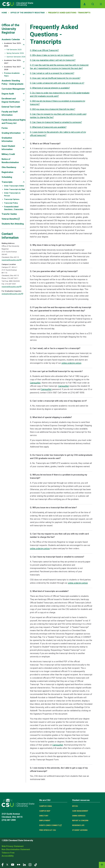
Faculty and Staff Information (10, 113)
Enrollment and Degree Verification (11, 100)
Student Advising (80, 830)
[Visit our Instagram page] (30, 864)
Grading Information (11, 133)
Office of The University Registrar (28, 13)
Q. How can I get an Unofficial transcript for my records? (55, 78)
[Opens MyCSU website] (85, 4)
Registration (7, 172)
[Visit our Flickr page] (19, 864)
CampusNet (35, 383)
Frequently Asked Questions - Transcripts (14, 208)
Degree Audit (8, 94)
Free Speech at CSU (48, 830)
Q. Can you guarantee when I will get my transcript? (53, 60)
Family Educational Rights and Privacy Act (14, 121)
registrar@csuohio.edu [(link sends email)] (11, 260)
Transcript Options (12, 199)
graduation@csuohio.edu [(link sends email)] (12, 294)
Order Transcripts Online (14, 186)
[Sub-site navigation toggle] (24, 39)
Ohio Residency (9, 167)
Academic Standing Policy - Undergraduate (12, 82)
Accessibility (8, 856)
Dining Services (79, 816)
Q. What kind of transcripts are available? (48, 127)
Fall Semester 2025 (14, 50)
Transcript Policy (11, 203)
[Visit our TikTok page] (36, 864)
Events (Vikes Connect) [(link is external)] (50, 825)
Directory (44, 816)
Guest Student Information (8, 148)
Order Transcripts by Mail (14, 189)
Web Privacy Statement (13, 846)
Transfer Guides (9, 214)
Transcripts (7, 182)
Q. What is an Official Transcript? (44, 50)
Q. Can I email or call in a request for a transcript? (52, 73)
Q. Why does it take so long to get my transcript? (52, 55)
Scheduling (7, 177)
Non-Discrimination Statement (16, 849)
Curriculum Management (13, 89)
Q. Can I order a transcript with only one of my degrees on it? (57, 83)
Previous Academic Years (12, 74)
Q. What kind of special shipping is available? (50, 88)
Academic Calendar (11, 39)
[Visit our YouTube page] (13, 864)
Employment (45, 821)
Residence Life (78, 825)
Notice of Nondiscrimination (10, 161)
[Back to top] (102, 865)
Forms (5, 128)
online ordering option (71, 363)
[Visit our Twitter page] (7, 864)
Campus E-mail (46, 806)
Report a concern (80, 821)
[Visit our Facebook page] (3, 864)
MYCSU (75, 806)
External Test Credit (11, 107)
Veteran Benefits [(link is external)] (11, 219)
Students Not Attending (13, 224)
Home (4, 13)
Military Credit (8, 154)
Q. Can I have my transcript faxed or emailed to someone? (56, 122)
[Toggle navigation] (101, 4)
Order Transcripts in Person (12, 194)
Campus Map (45, 811)
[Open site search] (93, 4)
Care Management (80, 811)
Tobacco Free (8, 853)
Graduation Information (7, 139)
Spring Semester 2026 (15, 53)
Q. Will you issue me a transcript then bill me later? (53, 109)
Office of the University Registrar (10, 29)
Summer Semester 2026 (16, 57)
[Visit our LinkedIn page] (24, 864)
